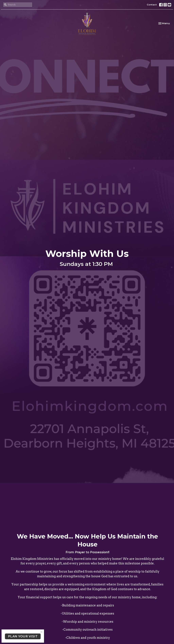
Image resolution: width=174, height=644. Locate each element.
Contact (152, 5)
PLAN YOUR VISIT (23, 636)
